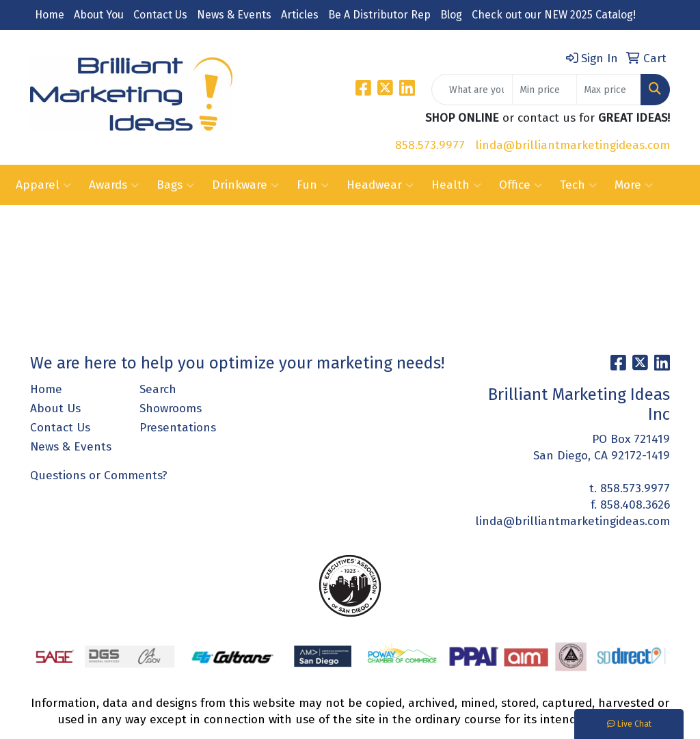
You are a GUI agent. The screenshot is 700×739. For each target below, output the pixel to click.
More (634, 185)
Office (521, 185)
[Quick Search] (472, 90)
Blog (451, 15)
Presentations (178, 428)
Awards (114, 185)
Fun (313, 185)
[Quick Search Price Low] (544, 90)
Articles (300, 15)
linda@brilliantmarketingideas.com (573, 145)
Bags (175, 185)
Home (50, 15)
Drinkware (245, 185)
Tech (578, 185)
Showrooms (171, 408)
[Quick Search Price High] (609, 90)
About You (99, 15)
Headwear (380, 185)
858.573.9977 (430, 145)
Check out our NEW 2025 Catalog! (554, 15)
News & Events (234, 15)
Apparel (43, 185)
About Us (55, 408)
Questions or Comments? (99, 475)
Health (456, 185)
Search (158, 389)
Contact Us (160, 15)
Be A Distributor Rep (379, 15)
